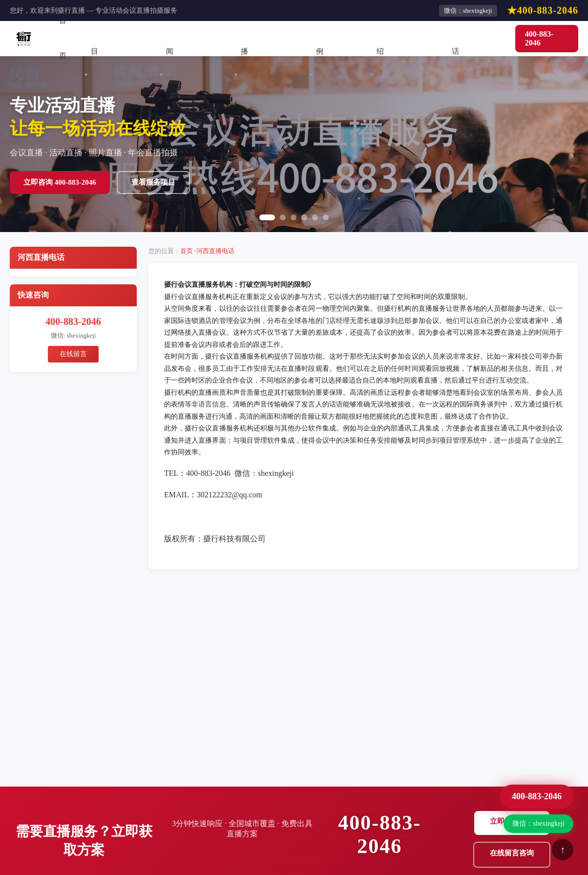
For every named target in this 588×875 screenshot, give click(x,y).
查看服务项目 (153, 182)
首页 (63, 38)
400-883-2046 (539, 38)
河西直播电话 (215, 251)
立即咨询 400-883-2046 (60, 182)
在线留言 (73, 354)
